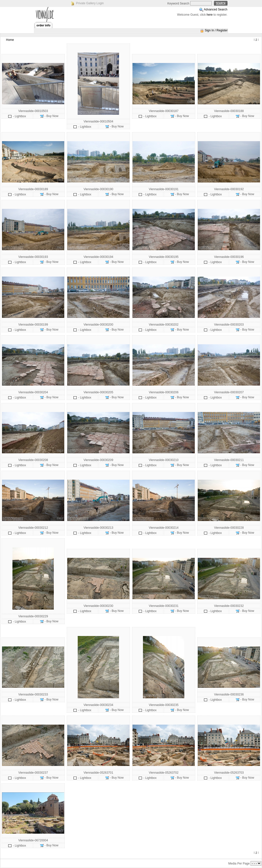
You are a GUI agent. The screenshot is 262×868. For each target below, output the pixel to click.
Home (10, 40)
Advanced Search (216, 9)
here (210, 15)
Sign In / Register (216, 30)
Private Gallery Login (90, 3)
